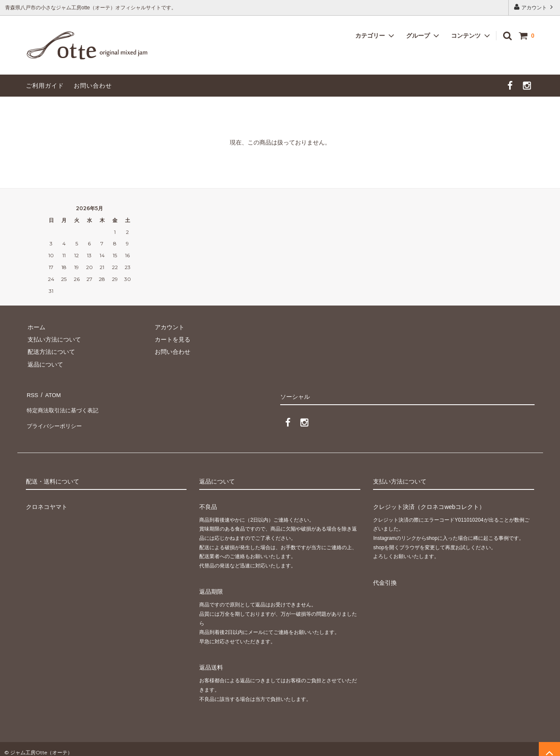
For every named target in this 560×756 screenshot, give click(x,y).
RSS (32, 394)
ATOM (51, 394)
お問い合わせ (93, 86)
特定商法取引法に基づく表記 (64, 406)
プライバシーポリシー (56, 419)
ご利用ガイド (45, 86)
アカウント (534, 7)
